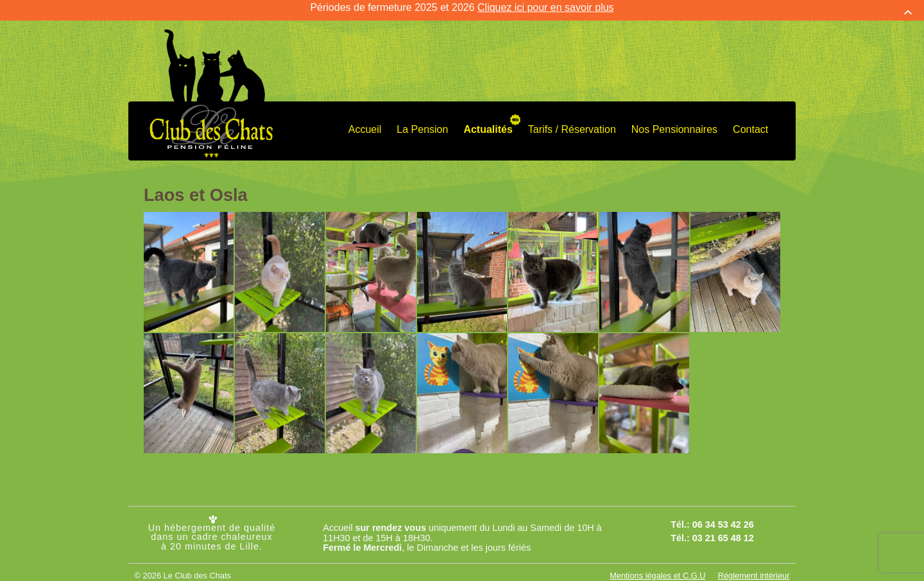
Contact (750, 120)
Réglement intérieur (754, 567)
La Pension (422, 120)
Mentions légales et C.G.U (657, 567)
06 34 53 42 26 (723, 516)
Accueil (365, 120)
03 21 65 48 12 (723, 529)
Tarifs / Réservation (572, 120)
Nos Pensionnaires (674, 120)
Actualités (488, 120)
